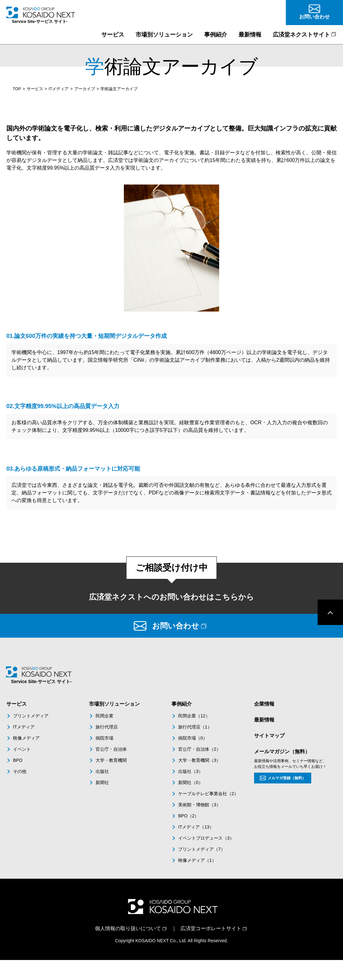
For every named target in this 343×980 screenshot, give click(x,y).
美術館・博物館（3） (199, 805)
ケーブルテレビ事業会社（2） (208, 794)
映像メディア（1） (197, 860)
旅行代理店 (107, 727)
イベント (22, 749)
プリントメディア (31, 716)
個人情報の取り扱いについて (128, 928)
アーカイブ (85, 89)
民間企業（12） (194, 716)
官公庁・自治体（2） (199, 749)
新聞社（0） (191, 782)
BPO (18, 760)
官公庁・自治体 (111, 749)
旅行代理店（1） (195, 727)
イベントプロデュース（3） (206, 838)
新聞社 (102, 782)
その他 (20, 771)
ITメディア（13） (196, 827)
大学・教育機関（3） (199, 760)
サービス (35, 89)
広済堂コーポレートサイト (211, 928)
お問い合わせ (176, 626)
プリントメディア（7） (202, 849)
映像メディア (26, 738)
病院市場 (104, 738)
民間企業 (104, 716)
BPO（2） (188, 816)
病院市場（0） (193, 738)
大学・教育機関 (111, 760)
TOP (17, 89)
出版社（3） (191, 771)
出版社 (102, 771)
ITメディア (59, 89)
